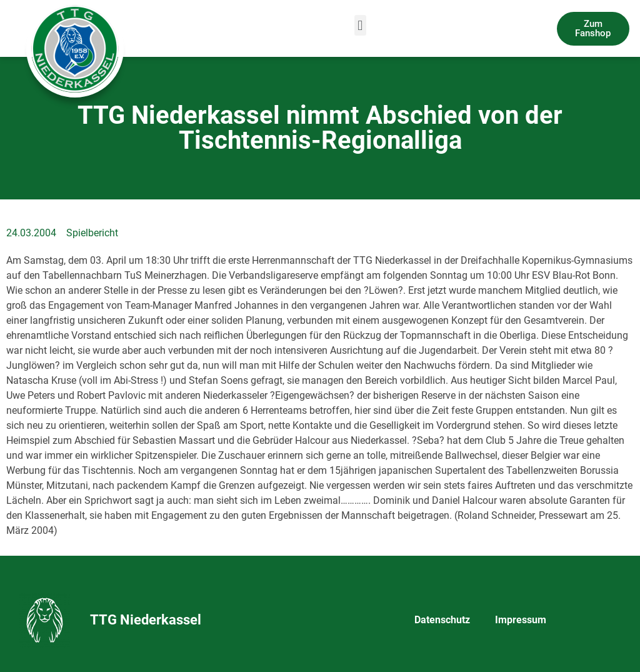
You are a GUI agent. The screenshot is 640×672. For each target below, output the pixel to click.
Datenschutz (442, 620)
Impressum (521, 620)
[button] (360, 25)
